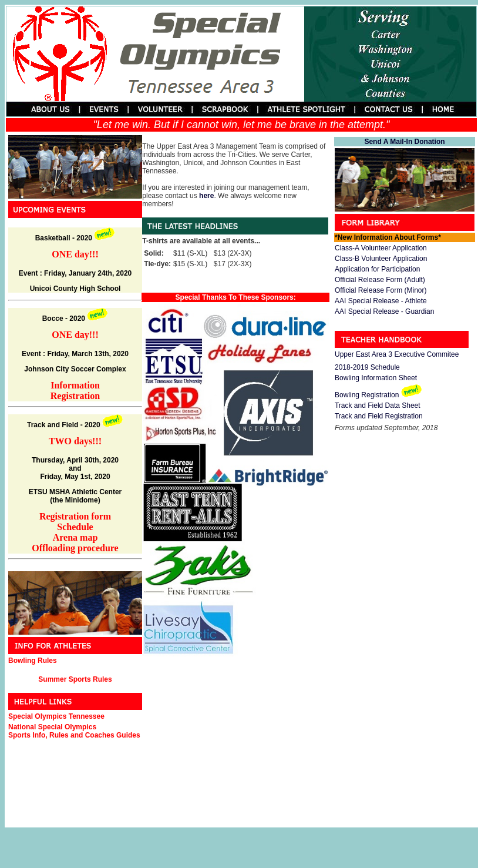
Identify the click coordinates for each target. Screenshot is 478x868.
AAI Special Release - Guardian (384, 311)
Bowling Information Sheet (376, 378)
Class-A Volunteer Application (381, 248)
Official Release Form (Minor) (381, 290)
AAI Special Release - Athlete (381, 301)
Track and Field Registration (379, 416)
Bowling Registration (367, 395)
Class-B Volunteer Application (381, 259)
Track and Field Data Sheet (378, 405)
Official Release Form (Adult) (380, 280)
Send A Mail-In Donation (404, 142)
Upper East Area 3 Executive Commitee (397, 354)
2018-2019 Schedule (367, 367)
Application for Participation (377, 269)
